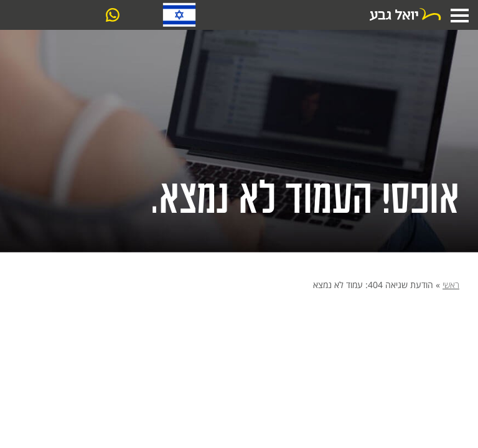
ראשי (451, 285)
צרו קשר (62, 16)
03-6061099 (138, 16)
